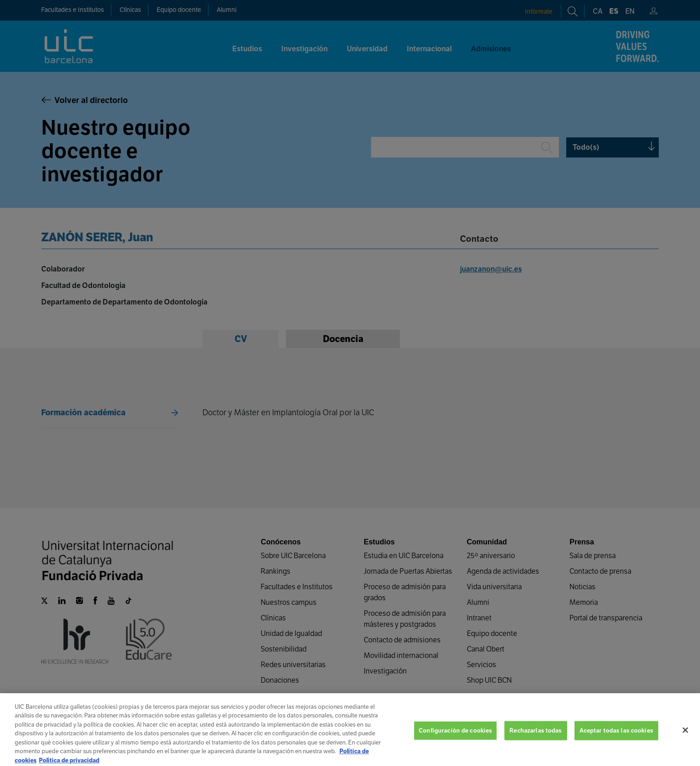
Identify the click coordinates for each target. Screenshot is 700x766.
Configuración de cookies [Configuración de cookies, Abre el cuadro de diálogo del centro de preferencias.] (455, 739)
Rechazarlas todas (536, 739)
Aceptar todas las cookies (616, 739)
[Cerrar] (685, 739)
